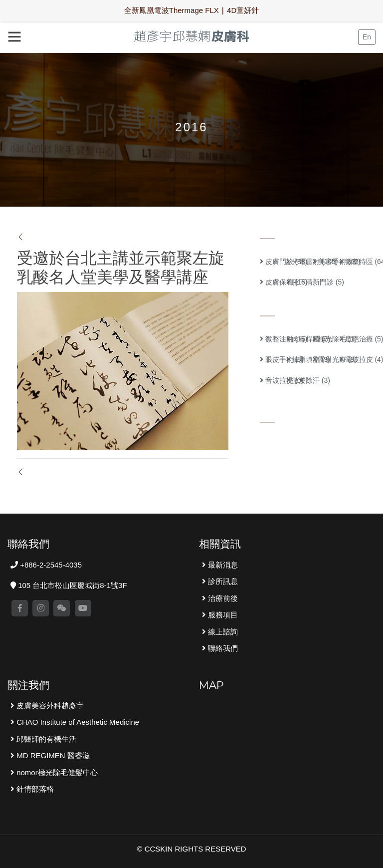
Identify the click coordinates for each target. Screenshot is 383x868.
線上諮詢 (222, 632)
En (367, 37)
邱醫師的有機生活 (45, 739)
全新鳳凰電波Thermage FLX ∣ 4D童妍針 (192, 10)
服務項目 (222, 615)
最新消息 (222, 565)
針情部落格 (34, 789)
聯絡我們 (222, 648)
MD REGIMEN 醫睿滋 (52, 755)
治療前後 (222, 598)
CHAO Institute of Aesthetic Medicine (77, 722)
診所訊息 (222, 581)
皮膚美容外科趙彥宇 (49, 706)
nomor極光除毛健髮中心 (56, 772)
